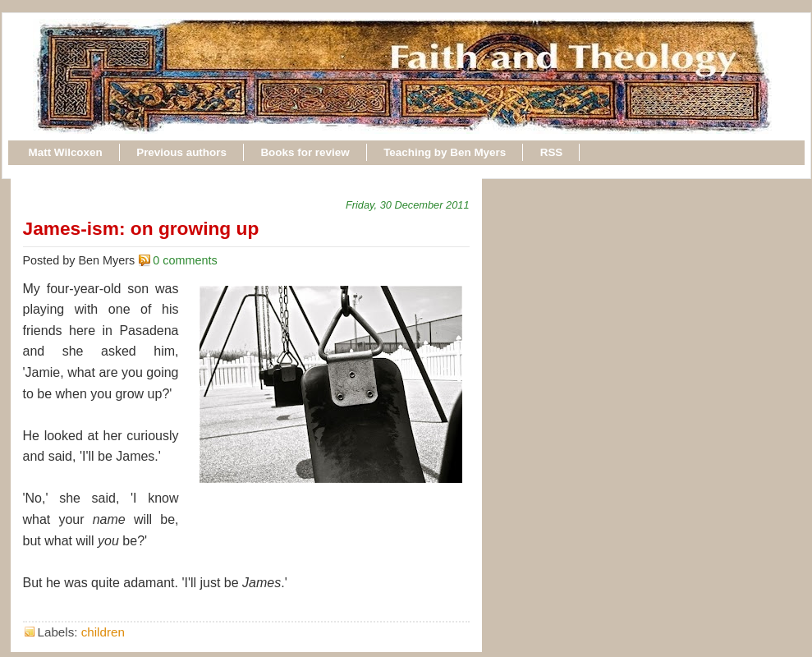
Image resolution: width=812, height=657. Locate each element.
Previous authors (181, 152)
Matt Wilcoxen (66, 152)
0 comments (185, 260)
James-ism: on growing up (141, 228)
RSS (552, 152)
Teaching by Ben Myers (445, 152)
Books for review (305, 152)
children (103, 632)
